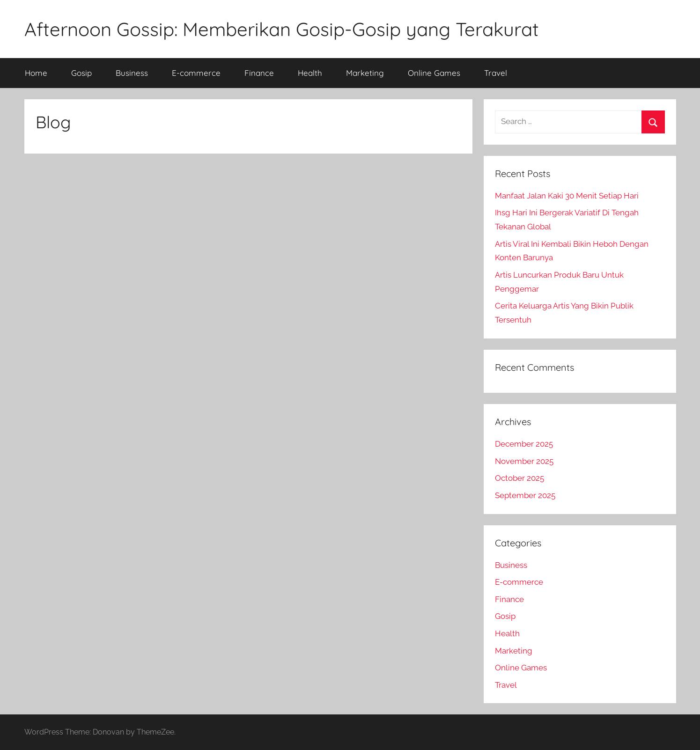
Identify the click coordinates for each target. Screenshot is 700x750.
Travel (496, 73)
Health (310, 73)
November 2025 (524, 461)
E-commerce (196, 73)
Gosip (81, 73)
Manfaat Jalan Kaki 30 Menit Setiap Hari (567, 196)
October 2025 (519, 478)
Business (132, 73)
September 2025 (525, 495)
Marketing (365, 73)
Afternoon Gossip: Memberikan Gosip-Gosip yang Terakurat (282, 29)
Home (36, 73)
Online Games (434, 73)
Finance (259, 73)
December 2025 (524, 444)
